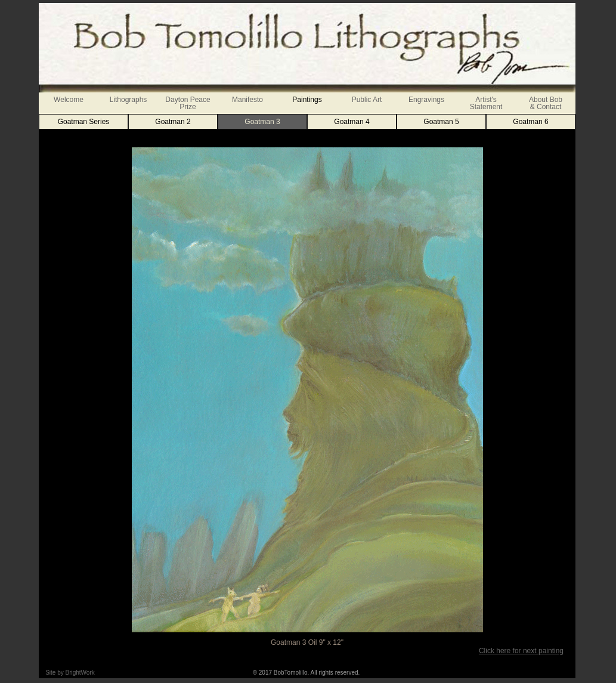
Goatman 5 (441, 122)
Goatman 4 (352, 122)
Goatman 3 (262, 122)
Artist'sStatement (486, 103)
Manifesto (247, 100)
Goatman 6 (530, 122)
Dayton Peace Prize (188, 103)
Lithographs (129, 100)
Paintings (307, 100)
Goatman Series (84, 122)
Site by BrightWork (70, 673)
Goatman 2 (173, 122)
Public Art (367, 100)
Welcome (69, 100)
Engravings (426, 100)
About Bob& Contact (546, 103)
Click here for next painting (521, 651)
